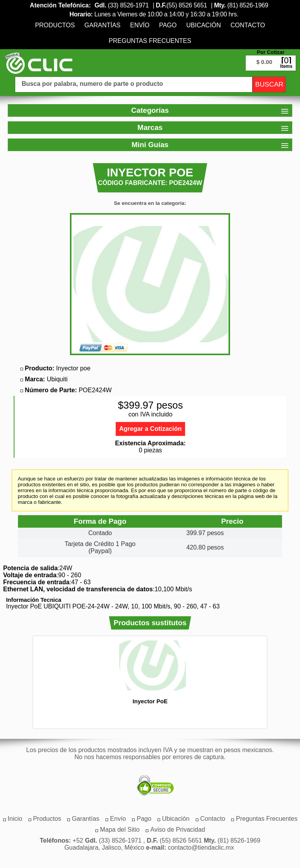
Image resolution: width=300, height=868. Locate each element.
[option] (150, 672)
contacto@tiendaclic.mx (201, 848)
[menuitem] (55, 25)
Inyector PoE (150, 701)
